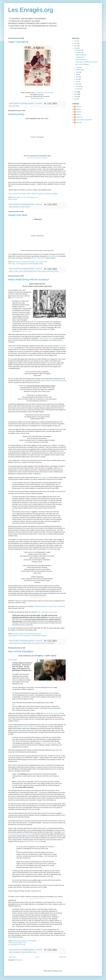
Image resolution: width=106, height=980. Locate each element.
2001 (76, 99)
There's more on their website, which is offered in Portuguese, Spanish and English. (33, 194)
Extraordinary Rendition (19, 941)
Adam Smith (23, 634)
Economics (16, 634)
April (77, 82)
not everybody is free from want (44, 93)
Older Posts (63, 957)
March (78, 84)
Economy (43, 643)
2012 (76, 41)
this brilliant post (44, 477)
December (79, 50)
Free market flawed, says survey (47, 612)
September (79, 70)
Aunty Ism (79, 106)
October (78, 67)
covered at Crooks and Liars (32, 841)
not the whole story (17, 298)
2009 (76, 48)
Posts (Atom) (19, 960)
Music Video (16, 197)
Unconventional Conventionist (84, 120)
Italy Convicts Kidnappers (21, 651)
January (78, 89)
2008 (76, 92)
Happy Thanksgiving (18, 42)
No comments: (39, 103)
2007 (76, 94)
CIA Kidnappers (32, 941)
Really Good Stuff (25, 207)
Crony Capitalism (36, 643)
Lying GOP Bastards (28, 271)
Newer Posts (12, 957)
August (78, 72)
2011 (76, 43)
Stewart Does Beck (18, 215)
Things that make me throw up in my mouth (48, 271)
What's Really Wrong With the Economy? (29, 280)
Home (38, 957)
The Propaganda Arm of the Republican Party (30, 264)
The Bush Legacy (50, 643)
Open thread (16, 106)
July (77, 74)
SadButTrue (79, 117)
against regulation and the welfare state (52, 381)
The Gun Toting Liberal (38, 258)
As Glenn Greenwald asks (49, 743)
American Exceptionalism (26, 952)
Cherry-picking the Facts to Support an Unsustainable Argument (27, 636)
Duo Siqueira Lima (32, 197)
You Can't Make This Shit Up (17, 945)
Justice (35, 952)
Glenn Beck (16, 262)
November (79, 53)
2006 (76, 97)
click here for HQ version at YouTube (37, 158)
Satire (35, 271)
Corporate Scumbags (26, 643)
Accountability (16, 952)
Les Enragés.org (31, 10)
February (78, 86)
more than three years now (28, 727)
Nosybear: (79, 112)
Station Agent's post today (47, 338)
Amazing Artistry (16, 114)
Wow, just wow (13, 199)
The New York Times (26, 331)
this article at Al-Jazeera (51, 713)
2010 (76, 46)
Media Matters (53, 256)
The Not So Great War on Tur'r (17, 943)
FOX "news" (12, 264)
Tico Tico (23, 197)
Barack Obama (17, 643)
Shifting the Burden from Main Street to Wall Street (50, 606)
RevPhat (78, 114)
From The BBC (13, 660)
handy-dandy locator (37, 98)
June (77, 77)
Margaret (78, 109)
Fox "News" (16, 271)
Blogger (60, 971)
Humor (21, 271)
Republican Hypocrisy (34, 634)
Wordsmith (79, 122)
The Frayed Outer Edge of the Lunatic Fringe (34, 262)
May (77, 79)
